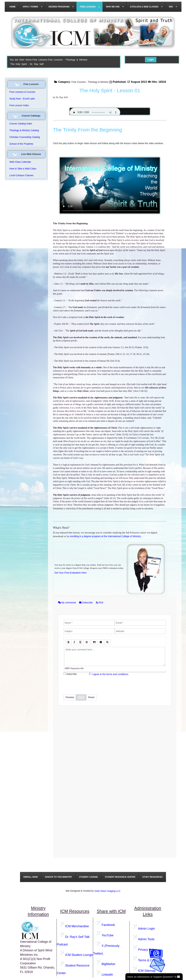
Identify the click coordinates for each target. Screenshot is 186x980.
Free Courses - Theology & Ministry (90, 82)
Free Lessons (40, 60)
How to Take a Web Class (23, 169)
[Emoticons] (101, 642)
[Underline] (80, 642)
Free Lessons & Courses (22, 92)
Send (81, 697)
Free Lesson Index (19, 105)
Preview (70, 697)
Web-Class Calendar (20, 162)
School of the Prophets (21, 144)
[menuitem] (13, 7)
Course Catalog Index (21, 124)
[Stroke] (87, 642)
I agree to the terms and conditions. (110, 674)
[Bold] (68, 642)
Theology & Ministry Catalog (24, 130)
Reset (91, 697)
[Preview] (107, 642)
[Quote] (94, 642)
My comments (67, 603)
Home (29, 60)
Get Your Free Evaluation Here (71, 573)
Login (151, 60)
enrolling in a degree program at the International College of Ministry (105, 536)
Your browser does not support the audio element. (95, 112)
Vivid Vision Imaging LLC (107, 891)
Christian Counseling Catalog (25, 137)
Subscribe (86, 603)
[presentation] (89, 685)
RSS (100, 603)
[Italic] (74, 642)
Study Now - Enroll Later (22, 99)
